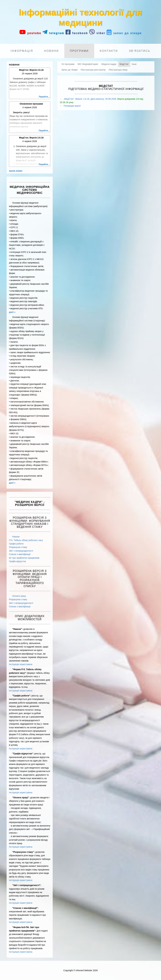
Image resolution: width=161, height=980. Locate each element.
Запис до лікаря (69, 70)
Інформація (22, 51)
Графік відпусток (17, 561)
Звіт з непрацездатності (21, 551)
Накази (16, 537)
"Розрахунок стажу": (23, 852)
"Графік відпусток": (23, 754)
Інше (134, 64)
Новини (51, 51)
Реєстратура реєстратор (93, 70)
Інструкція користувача (21, 664)
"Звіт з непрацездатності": (27, 885)
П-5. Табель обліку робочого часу (26, 540)
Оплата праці (19, 596)
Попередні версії (72, 106)
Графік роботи (16, 544)
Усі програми (68, 64)
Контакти (109, 51)
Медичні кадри (109, 64)
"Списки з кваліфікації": (25, 908)
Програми (79, 51)
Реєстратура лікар (118, 70)
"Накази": (17, 629)
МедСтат (124, 64)
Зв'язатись (140, 51)
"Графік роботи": (22, 696)
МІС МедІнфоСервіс (88, 64)
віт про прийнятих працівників (24, 558)
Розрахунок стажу (18, 547)
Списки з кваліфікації (20, 554)
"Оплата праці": (21, 798)
